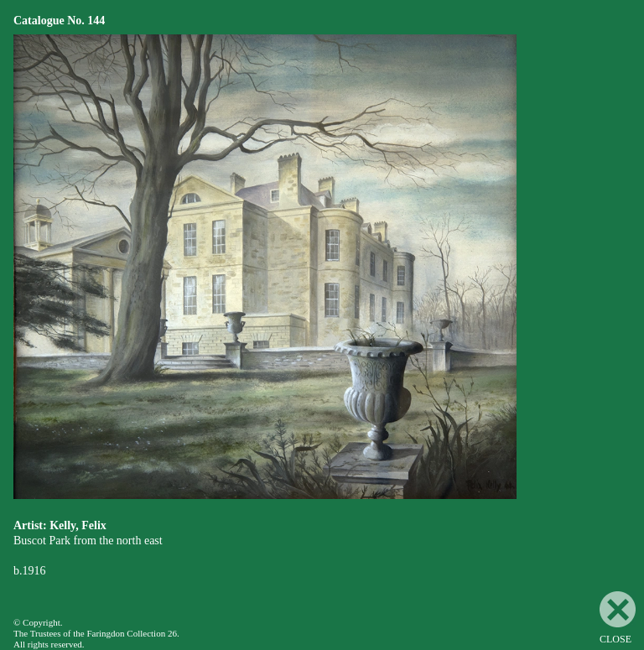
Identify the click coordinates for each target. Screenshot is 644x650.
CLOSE (618, 618)
